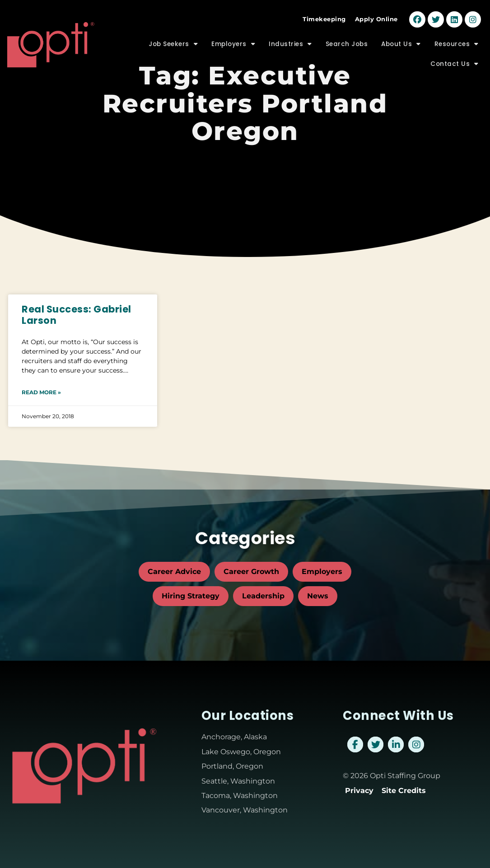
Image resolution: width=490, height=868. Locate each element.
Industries (290, 37)
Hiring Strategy (191, 596)
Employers (233, 37)
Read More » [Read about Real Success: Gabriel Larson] (41, 392)
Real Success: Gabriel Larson (77, 315)
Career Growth (251, 572)
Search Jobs (347, 37)
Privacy (359, 791)
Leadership (263, 596)
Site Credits (404, 791)
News (318, 596)
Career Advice (174, 572)
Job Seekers (173, 37)
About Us (401, 37)
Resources (457, 37)
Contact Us (455, 57)
